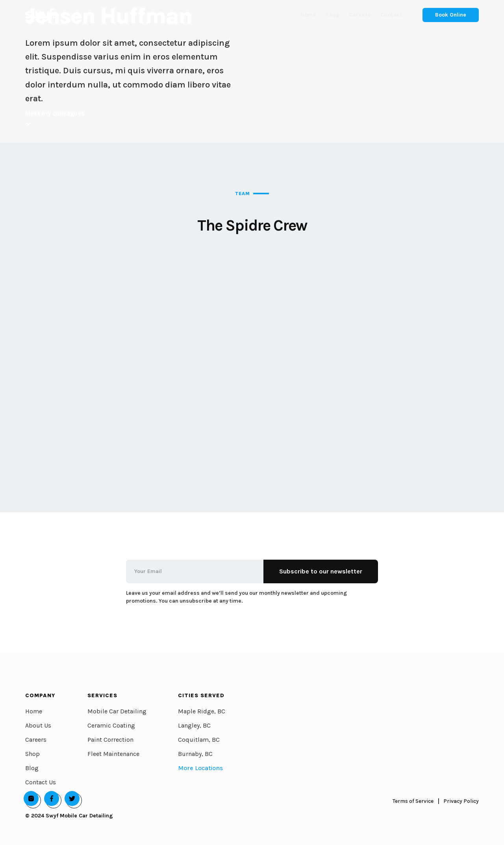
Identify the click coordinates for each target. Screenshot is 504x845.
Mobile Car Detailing (117, 711)
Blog (32, 768)
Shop (32, 754)
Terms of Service (413, 801)
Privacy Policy (461, 801)
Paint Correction (110, 740)
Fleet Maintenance (113, 754)
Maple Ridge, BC (202, 711)
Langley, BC (194, 725)
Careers (36, 740)
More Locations (200, 768)
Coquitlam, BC (199, 740)
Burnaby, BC (195, 754)
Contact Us (41, 782)
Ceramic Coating (111, 725)
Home (34, 711)
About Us (38, 725)
